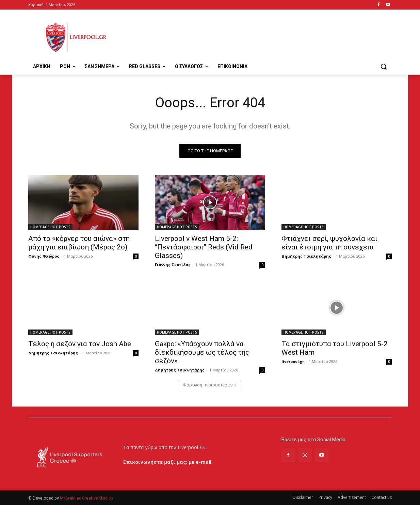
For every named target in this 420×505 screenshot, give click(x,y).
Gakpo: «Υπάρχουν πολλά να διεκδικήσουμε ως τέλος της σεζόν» (202, 352)
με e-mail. (201, 462)
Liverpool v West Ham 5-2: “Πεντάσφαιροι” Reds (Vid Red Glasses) (204, 247)
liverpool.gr (293, 361)
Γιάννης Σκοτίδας (173, 265)
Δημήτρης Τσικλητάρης (306, 256)
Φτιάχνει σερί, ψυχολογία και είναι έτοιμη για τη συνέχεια (329, 243)
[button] (384, 66)
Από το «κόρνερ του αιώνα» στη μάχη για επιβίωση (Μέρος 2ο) (79, 243)
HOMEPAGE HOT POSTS (50, 227)
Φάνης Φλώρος (44, 256)
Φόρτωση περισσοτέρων (210, 385)
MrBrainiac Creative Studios (86, 498)
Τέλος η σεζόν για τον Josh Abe (80, 344)
